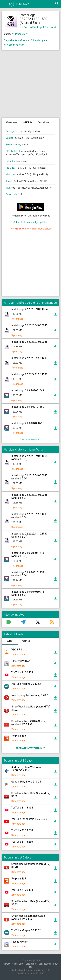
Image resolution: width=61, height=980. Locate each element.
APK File (28, 122)
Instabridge (39, 40)
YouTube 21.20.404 (22, 672)
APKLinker (19, 4)
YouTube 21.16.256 (22, 842)
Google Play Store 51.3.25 (26, 782)
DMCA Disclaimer (28, 964)
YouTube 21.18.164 (22, 808)
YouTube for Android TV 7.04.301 (30, 819)
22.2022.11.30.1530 (14, 45)
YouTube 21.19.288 (22, 830)
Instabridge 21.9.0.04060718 (28, 423)
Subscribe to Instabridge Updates (30, 222)
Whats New (11, 122)
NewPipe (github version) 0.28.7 (30, 695)
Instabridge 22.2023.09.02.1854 (29, 309)
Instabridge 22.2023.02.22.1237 (29, 358)
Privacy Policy (10, 964)
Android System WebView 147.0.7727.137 (26, 769)
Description (44, 122)
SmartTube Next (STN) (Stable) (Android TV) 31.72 (29, 723)
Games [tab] (26, 641)
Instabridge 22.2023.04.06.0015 (29, 325)
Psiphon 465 (19, 736)
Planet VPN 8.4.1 (21, 661)
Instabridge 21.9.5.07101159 (28, 407)
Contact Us (44, 964)
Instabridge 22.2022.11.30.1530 (29, 374)
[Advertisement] (30, 86)
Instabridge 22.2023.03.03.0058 (29, 342)
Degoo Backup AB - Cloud (40, 27)
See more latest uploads (30, 748)
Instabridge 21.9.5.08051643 (28, 391)
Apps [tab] (10, 641)
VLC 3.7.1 (17, 650)
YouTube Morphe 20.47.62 (26, 684)
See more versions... (30, 439)
